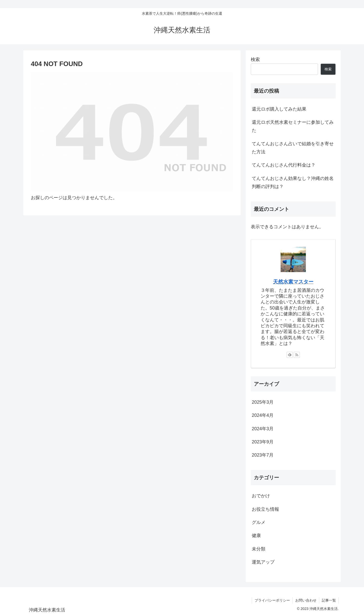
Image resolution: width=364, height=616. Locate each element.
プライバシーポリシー (272, 600)
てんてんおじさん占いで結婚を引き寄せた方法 (293, 148)
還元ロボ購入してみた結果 (279, 109)
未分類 (259, 549)
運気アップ (263, 562)
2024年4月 (263, 415)
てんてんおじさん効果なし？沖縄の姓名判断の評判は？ (293, 182)
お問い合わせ (306, 600)
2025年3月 (263, 402)
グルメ (259, 522)
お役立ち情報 (265, 509)
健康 (256, 536)
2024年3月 (263, 429)
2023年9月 (263, 442)
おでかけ (261, 496)
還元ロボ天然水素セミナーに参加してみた (293, 126)
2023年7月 (263, 455)
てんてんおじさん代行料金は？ (284, 165)
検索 (255, 59)
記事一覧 (329, 600)
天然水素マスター (293, 282)
